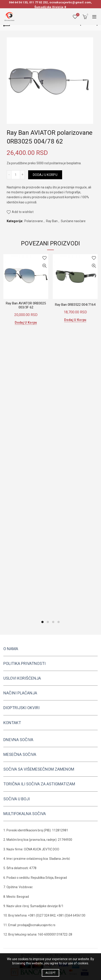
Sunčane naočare (73, 221)
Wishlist (77, 15)
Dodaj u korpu (45, 175)
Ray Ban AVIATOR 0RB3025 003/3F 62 (26, 305)
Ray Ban (52, 221)
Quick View (44, 266)
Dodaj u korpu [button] (26, 322)
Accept (51, 973)
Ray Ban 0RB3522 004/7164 (75, 305)
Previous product (83, 25)
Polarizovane (34, 221)
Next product (94, 25)
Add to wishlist (23, 212)
